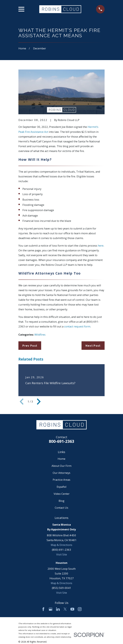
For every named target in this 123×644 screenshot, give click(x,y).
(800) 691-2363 (61, 550)
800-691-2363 (61, 441)
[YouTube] (72, 609)
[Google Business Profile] (51, 609)
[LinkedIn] (58, 609)
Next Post (93, 346)
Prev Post (30, 346)
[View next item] (39, 402)
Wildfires (40, 335)
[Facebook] (43, 609)
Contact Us (61, 508)
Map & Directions (61, 545)
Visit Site (62, 554)
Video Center (62, 494)
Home (61, 459)
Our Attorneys (61, 473)
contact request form (77, 326)
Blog (61, 501)
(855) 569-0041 (61, 588)
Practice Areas (61, 480)
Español (62, 487)
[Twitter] (65, 609)
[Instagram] (80, 609)
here (101, 246)
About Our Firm (61, 466)
